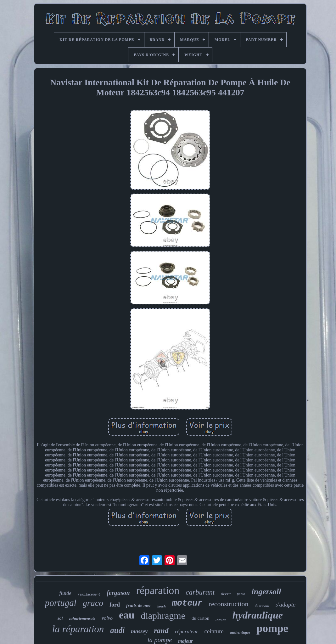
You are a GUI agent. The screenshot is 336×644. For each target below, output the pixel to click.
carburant (200, 592)
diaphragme (163, 616)
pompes (221, 619)
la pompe (160, 640)
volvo (107, 618)
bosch (161, 606)
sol (60, 618)
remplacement (89, 595)
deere (226, 594)
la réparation (78, 629)
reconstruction (229, 604)
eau (127, 615)
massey (139, 631)
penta (241, 594)
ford (115, 605)
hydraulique (258, 615)
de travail (262, 606)
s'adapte (286, 604)
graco (93, 603)
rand (161, 630)
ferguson (118, 593)
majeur (185, 641)
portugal (61, 603)
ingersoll (266, 592)
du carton (200, 618)
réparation (158, 590)
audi (117, 630)
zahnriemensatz (82, 618)
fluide (65, 593)
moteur (187, 603)
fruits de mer (139, 605)
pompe (272, 628)
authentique (240, 632)
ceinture (214, 631)
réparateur (187, 632)
